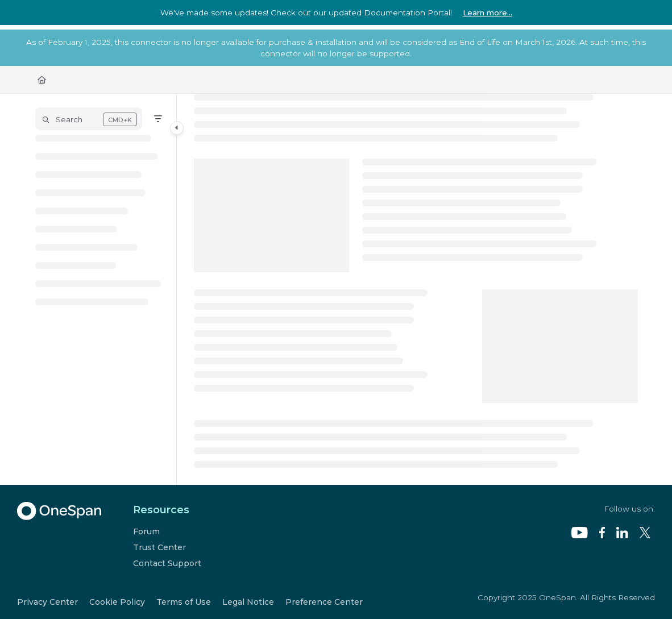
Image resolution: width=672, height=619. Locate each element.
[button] (89, 119)
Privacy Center (47, 602)
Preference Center (324, 602)
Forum (146, 531)
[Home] (42, 80)
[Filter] (158, 119)
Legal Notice (248, 602)
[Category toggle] (177, 128)
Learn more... (488, 13)
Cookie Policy (117, 602)
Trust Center (159, 547)
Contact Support (167, 563)
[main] (416, 289)
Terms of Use (184, 602)
